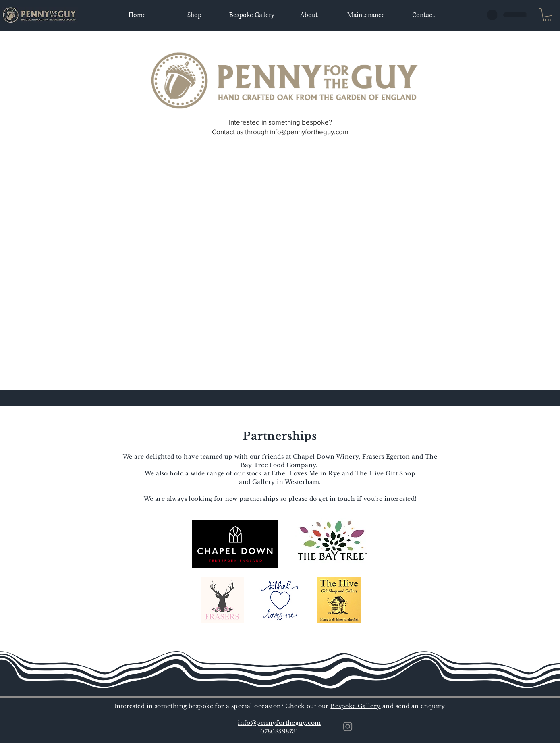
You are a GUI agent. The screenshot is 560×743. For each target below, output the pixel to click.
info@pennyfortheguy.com (309, 132)
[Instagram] (348, 726)
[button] (547, 15)
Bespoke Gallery (355, 706)
